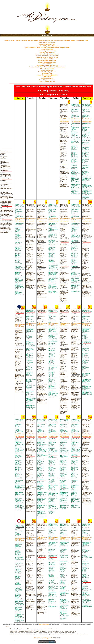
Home (87, 40)
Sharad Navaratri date (47, 59)
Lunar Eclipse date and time (47, 80)
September (42, 40)
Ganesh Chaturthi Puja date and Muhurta (47, 54)
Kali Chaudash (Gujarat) (47, 69)
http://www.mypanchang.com (42, 638)
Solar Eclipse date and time (47, 81)
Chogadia (67, 40)
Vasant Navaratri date (47, 49)
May (26, 40)
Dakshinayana (65, 119)
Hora (77, 40)
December (61, 40)
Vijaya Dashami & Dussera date (47, 60)
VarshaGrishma (64, 121)
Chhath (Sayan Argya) (47, 78)
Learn (82, 40)
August (36, 40)
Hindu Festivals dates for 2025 (47, 43)
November (54, 40)
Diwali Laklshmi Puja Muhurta (47, 72)
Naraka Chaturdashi (47, 70)
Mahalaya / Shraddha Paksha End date (47, 57)
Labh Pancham (47, 77)
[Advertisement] (7, 17)
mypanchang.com (47, 35)
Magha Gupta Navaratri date (47, 44)
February (13, 40)
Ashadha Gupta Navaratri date (47, 51)
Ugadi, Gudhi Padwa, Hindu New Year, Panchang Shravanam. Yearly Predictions (47, 48)
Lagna (73, 40)
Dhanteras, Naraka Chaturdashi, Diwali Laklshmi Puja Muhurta (47, 67)
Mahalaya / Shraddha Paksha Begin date (47, 56)
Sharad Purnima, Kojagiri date (47, 62)
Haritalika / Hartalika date (47, 52)
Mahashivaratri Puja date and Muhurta (47, 46)
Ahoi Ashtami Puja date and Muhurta (47, 65)
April (22, 40)
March (18, 40)
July (32, 40)
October (48, 40)
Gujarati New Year (47, 73)
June (29, 40)
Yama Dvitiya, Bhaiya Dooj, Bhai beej (47, 75)
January (7, 40)
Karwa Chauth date (47, 64)
